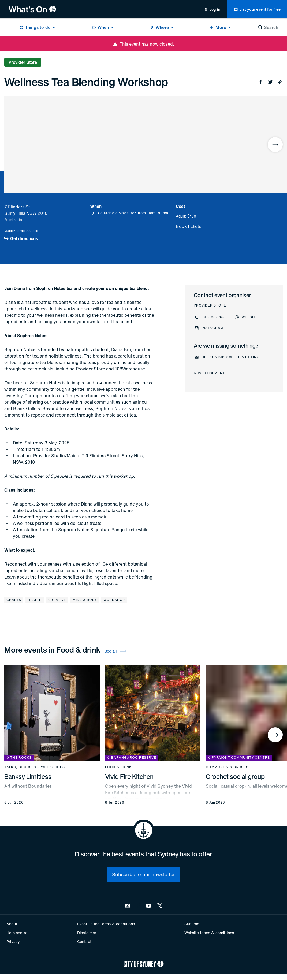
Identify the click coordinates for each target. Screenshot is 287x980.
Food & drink (118, 767)
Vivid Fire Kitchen (129, 776)
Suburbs (192, 924)
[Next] (275, 145)
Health (35, 600)
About (12, 924)
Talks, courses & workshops (35, 767)
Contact (84, 942)
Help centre (17, 933)
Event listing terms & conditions (106, 924)
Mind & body (85, 600)
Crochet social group (235, 776)
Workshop (114, 600)
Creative (57, 600)
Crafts (14, 600)
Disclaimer (87, 933)
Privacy (13, 942)
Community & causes (227, 767)
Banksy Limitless (28, 776)
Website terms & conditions (209, 933)
